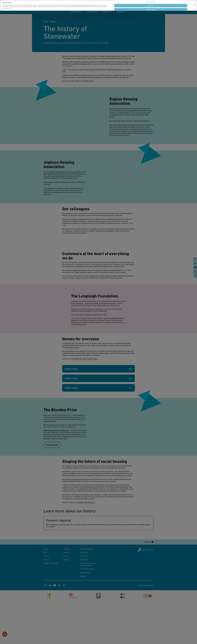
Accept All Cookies (151, 10)
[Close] (194, 5)
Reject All (151, 6)
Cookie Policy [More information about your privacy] (8, 8)
